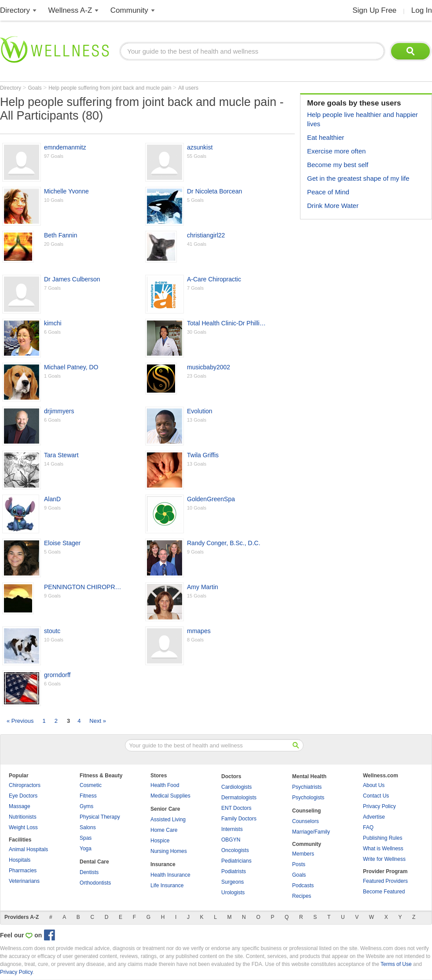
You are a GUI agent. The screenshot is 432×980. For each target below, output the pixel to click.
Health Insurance (170, 875)
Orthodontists (95, 883)
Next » (98, 721)
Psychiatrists (307, 787)
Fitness (88, 796)
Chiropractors (25, 785)
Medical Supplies (170, 796)
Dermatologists (239, 798)
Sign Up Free (374, 10)
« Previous (20, 721)
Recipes (302, 896)
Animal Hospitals (28, 849)
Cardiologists (236, 787)
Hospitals (20, 860)
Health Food (165, 785)
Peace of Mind (328, 192)
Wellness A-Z (70, 10)
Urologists (233, 893)
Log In (422, 10)
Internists (232, 829)
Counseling (306, 811)
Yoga (86, 849)
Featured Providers (385, 881)
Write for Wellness (384, 859)
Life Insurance (167, 885)
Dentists (89, 872)
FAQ (368, 827)
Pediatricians (236, 861)
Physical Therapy (100, 817)
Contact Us (376, 796)
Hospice (160, 841)
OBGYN (231, 840)
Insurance (163, 864)
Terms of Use (396, 964)
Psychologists (308, 798)
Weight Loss (23, 827)
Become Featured (384, 892)
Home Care (164, 830)
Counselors (306, 821)
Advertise (374, 817)
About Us (374, 785)
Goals (35, 88)
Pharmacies (23, 871)
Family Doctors (239, 819)
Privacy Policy (379, 806)
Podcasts (303, 885)
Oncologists (235, 850)
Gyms (86, 806)
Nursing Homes (169, 851)
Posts (299, 864)
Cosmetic (91, 785)
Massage (20, 806)
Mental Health (309, 776)
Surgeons (232, 882)
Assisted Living (168, 820)
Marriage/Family (311, 832)
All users (188, 88)
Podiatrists (234, 871)
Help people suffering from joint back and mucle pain (111, 88)
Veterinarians (24, 881)
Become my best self (338, 165)
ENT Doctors (236, 808)
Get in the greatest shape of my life (358, 178)
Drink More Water (333, 206)
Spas (86, 838)
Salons (88, 827)
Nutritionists (23, 817)
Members (303, 854)
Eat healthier (326, 137)
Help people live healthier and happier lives (362, 119)
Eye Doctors (23, 796)
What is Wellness (383, 849)
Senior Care (165, 809)
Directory (15, 10)
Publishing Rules (383, 838)
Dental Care (94, 862)
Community (129, 10)
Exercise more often (336, 151)
